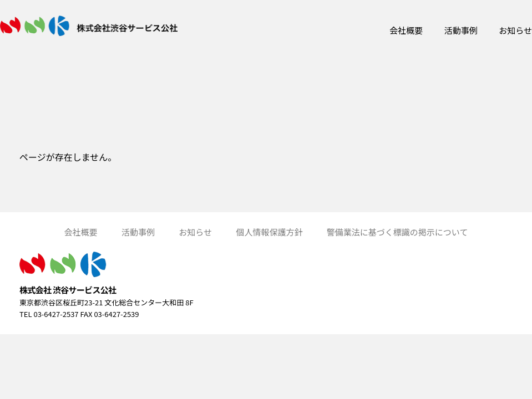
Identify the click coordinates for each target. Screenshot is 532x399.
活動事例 (461, 30)
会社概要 (406, 30)
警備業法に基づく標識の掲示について (397, 232)
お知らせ (515, 30)
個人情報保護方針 (269, 232)
